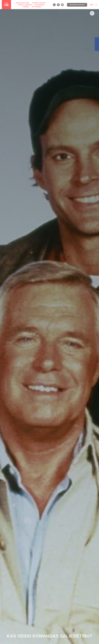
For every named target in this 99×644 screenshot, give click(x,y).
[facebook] (54, 5)
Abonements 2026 (22, 3)
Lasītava (26, 7)
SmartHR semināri (39, 3)
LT (96, 5)
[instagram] (62, 5)
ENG (92, 5)
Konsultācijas (40, 5)
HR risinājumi (37, 7)
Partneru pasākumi (25, 5)
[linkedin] (58, 5)
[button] (77, 5)
